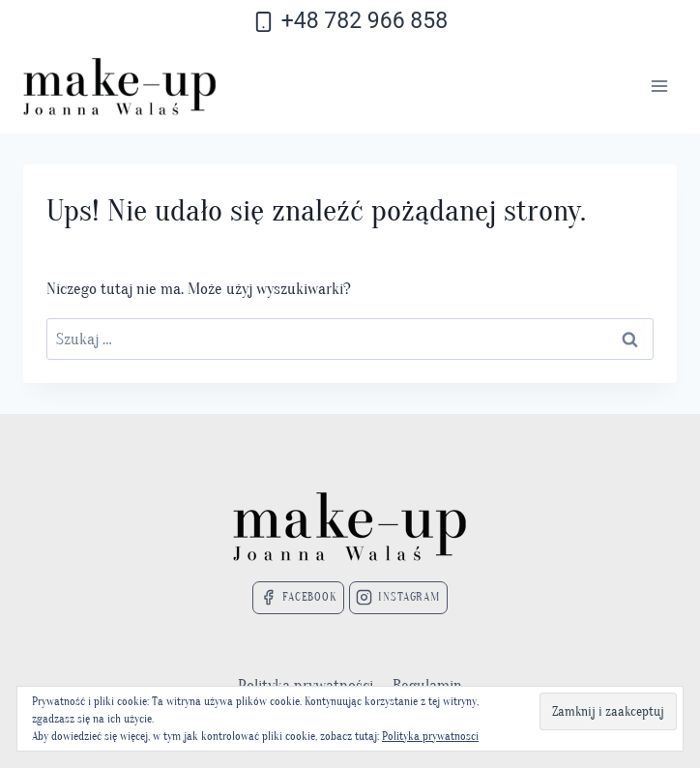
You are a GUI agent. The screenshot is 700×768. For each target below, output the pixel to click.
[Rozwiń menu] (659, 87)
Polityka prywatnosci (430, 736)
